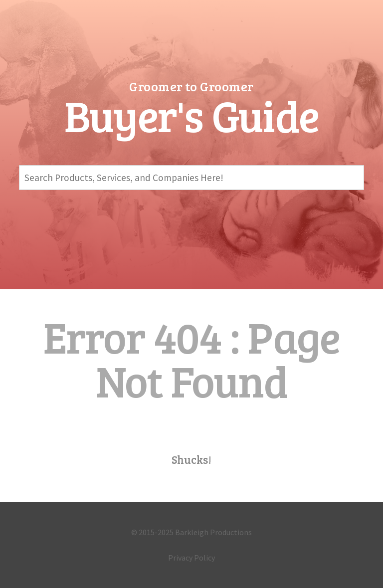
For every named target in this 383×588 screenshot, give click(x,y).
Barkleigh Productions (213, 532)
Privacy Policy (191, 558)
